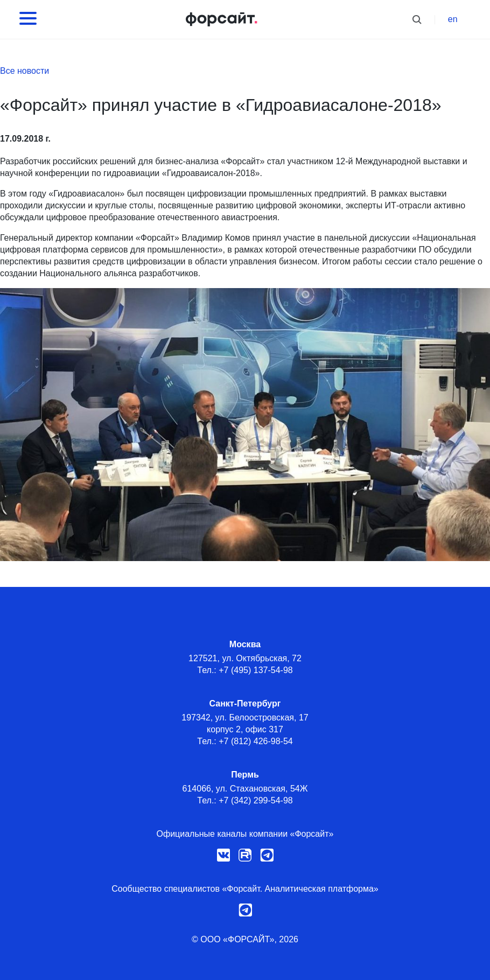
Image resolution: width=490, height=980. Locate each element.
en (453, 19)
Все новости (24, 71)
